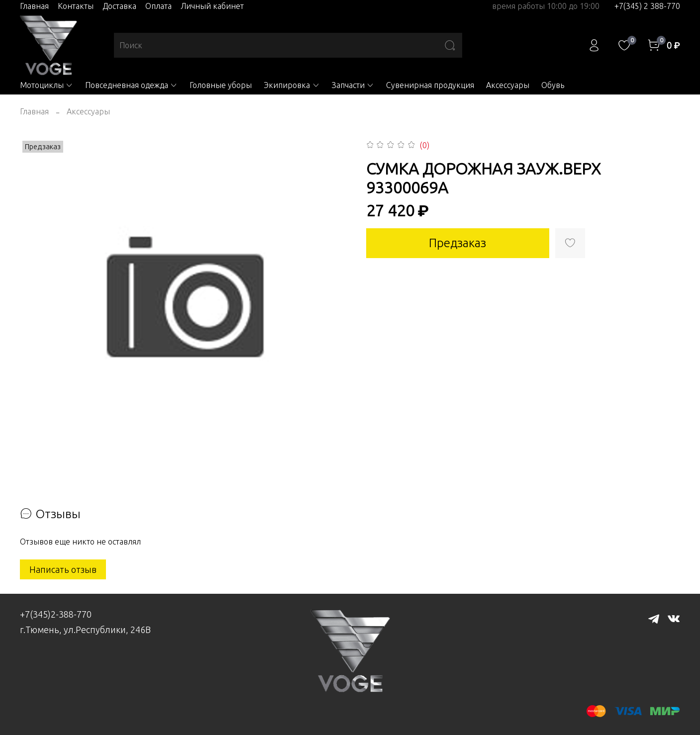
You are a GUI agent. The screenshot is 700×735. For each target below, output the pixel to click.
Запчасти (353, 85)
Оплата (158, 6)
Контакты (76, 6)
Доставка (119, 6)
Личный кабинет (212, 6)
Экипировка (292, 85)
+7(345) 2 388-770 (647, 6)
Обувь (553, 85)
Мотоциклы (47, 85)
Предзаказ (457, 243)
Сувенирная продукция (430, 85)
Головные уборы (221, 85)
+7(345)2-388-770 (56, 614)
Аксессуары (508, 85)
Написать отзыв (63, 569)
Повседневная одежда (131, 85)
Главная (34, 6)
